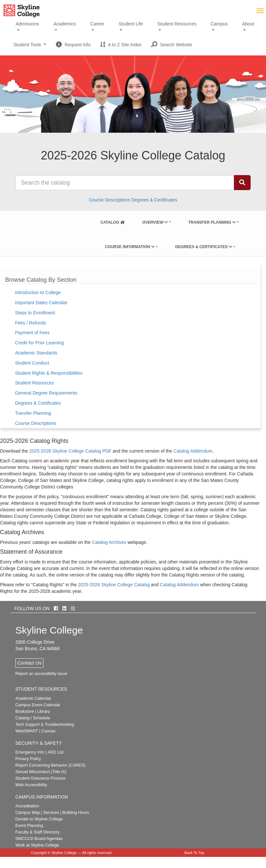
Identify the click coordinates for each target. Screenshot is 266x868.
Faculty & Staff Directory (38, 832)
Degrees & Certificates (154, 200)
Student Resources (177, 24)
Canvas (49, 731)
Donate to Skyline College (39, 819)
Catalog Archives (109, 542)
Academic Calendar (33, 698)
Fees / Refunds (31, 323)
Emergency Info (30, 752)
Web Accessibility (31, 785)
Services (51, 813)
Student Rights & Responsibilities (49, 373)
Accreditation (27, 806)
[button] (172, 45)
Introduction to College (38, 292)
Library (44, 711)
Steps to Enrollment (35, 313)
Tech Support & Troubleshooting (45, 725)
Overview (155, 222)
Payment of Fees (32, 333)
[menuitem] (113, 221)
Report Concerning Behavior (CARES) (50, 765)
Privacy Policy (28, 759)
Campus (219, 24)
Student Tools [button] (30, 47)
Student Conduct (32, 363)
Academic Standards (36, 353)
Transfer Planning (212, 222)
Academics (65, 24)
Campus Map (28, 813)
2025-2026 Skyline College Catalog (114, 585)
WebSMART (27, 731)
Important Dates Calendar (41, 303)
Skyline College (64, 853)
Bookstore (25, 711)
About (248, 24)
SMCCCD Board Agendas (39, 839)
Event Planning (29, 826)
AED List (55, 752)
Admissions (27, 24)
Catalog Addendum (193, 451)
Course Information (130, 247)
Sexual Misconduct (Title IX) (41, 772)
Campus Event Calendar (38, 705)
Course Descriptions (109, 200)
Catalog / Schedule (33, 718)
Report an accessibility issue (41, 674)
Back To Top (194, 853)
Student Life (131, 24)
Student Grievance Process (40, 778)
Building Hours (76, 813)
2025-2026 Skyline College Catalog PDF (70, 451)
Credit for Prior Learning (39, 343)
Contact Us (29, 663)
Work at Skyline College (37, 845)
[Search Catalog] (242, 183)
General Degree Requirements (46, 393)
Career (97, 24)
